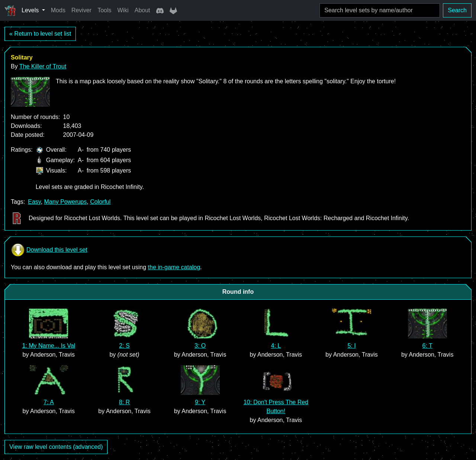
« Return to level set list (40, 34)
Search (457, 10)
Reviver (81, 10)
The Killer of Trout (43, 66)
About (142, 10)
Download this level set (49, 250)
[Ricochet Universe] (10, 10)
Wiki (123, 10)
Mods (58, 10)
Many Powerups (66, 202)
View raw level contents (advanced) (56, 447)
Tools (104, 10)
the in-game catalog (174, 267)
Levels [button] (31, 10)
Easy (34, 202)
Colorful (100, 202)
